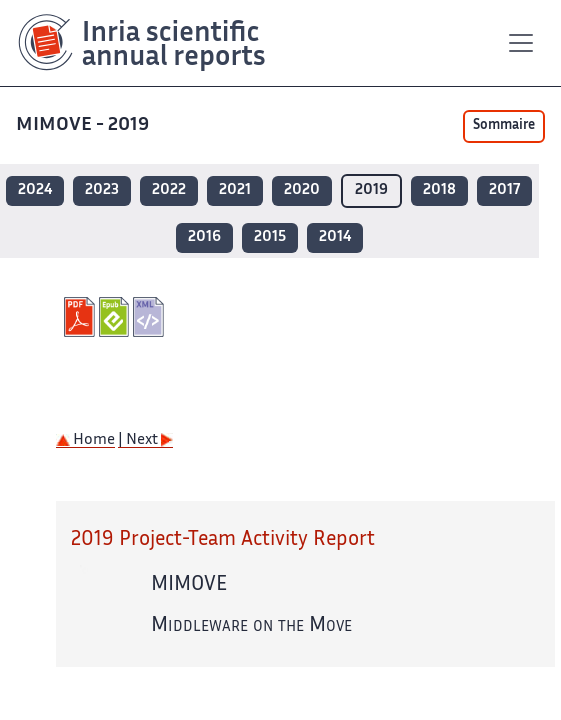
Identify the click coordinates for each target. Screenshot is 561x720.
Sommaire (504, 126)
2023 (102, 190)
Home (85, 440)
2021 (235, 190)
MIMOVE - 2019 (84, 125)
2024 (35, 190)
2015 (270, 237)
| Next (145, 440)
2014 (335, 237)
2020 (302, 190)
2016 (204, 237)
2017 (504, 190)
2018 (439, 190)
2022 (169, 190)
